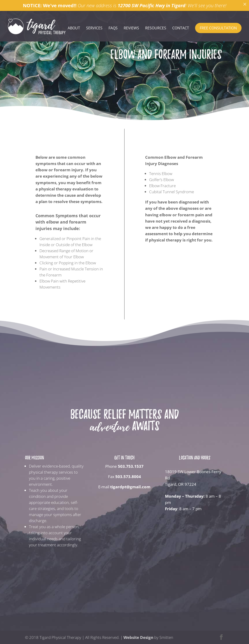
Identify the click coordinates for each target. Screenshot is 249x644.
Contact (181, 28)
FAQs (113, 28)
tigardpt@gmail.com (130, 487)
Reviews (131, 28)
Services (94, 28)
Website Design (138, 637)
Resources (156, 28)
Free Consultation (218, 28)
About (74, 28)
